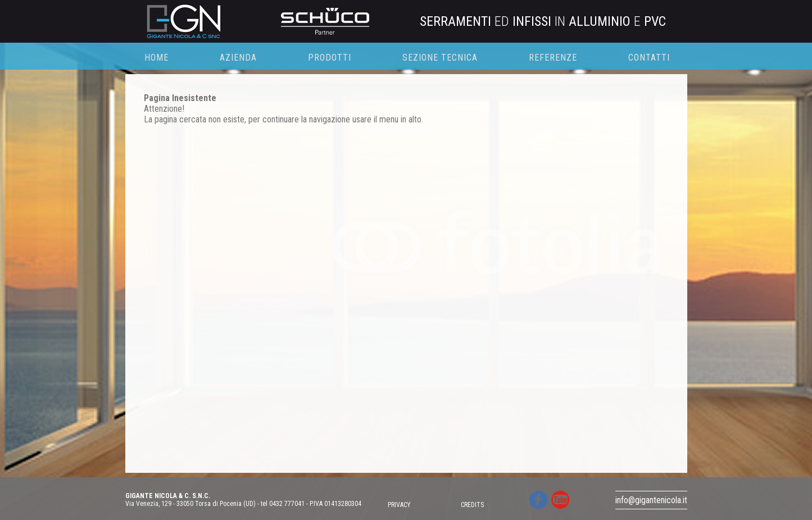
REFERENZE (553, 58)
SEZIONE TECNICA (440, 58)
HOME (156, 58)
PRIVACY (399, 505)
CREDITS (472, 505)
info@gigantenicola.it (651, 500)
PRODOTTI (330, 58)
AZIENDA (238, 58)
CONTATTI (649, 58)
